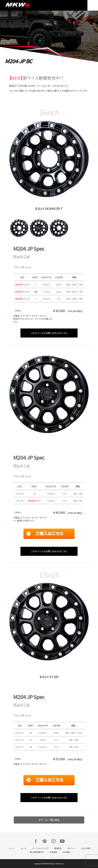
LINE (45, 841)
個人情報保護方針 (37, 852)
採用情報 (53, 852)
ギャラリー (71, 848)
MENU (93, 5)
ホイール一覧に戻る (49, 820)
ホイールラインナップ (40, 848)
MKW (26, 5)
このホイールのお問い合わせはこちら (49, 333)
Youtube (62, 841)
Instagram (53, 841)
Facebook (36, 841)
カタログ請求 (86, 848)
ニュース (23, 848)
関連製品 (58, 848)
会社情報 (66, 852)
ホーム (12, 848)
